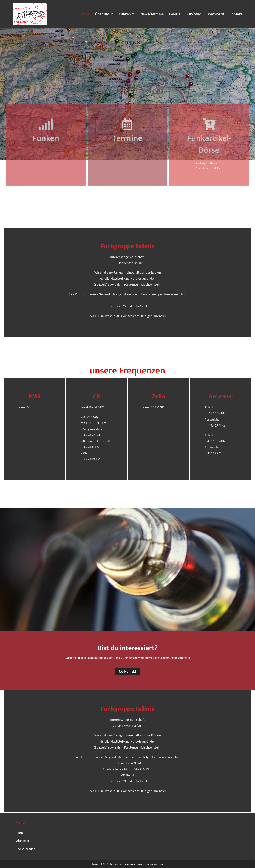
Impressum (130, 864)
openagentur (156, 864)
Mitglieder (22, 841)
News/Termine (25, 849)
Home (19, 833)
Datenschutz (116, 864)
